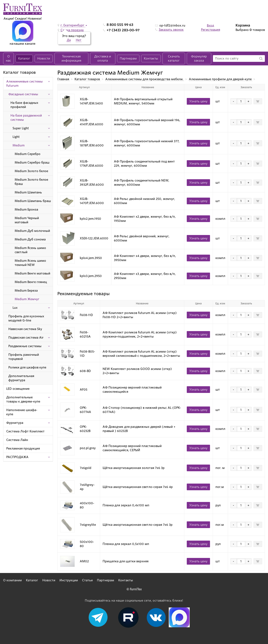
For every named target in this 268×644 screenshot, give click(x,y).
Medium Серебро (28, 154)
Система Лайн (17, 440)
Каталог (24, 58)
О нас (8, 58)
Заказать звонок (171, 30)
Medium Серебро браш (32, 163)
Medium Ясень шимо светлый (30, 250)
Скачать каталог (174, 58)
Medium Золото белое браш (31, 182)
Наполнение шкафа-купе (22, 412)
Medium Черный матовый (27, 220)
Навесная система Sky (25, 329)
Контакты (151, 58)
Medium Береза (26, 291)
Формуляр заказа (199, 58)
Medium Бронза (26, 210)
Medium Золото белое (31, 171)
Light (16, 137)
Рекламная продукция (23, 448)
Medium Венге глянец (31, 282)
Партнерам (128, 58)
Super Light (21, 128)
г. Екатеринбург (73, 25)
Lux (15, 308)
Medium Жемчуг (27, 299)
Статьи (87, 580)
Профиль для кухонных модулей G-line (26, 318)
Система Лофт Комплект (25, 431)
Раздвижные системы (25, 346)
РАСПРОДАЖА (17, 457)
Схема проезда (72, 30)
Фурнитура (15, 423)
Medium (19, 145)
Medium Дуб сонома (30, 239)
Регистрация (211, 30)
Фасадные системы (23, 94)
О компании (12, 580)
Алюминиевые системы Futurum (24, 84)
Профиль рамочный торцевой (24, 357)
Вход (210, 25)
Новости (44, 58)
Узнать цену (198, 101)
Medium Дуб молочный (32, 231)
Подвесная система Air (26, 338)
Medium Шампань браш (33, 201)
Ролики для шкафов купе (27, 367)
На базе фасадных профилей (24, 105)
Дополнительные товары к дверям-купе (23, 399)
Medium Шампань (28, 192)
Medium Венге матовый (32, 273)
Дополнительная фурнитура (21, 378)
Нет (79, 40)
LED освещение (18, 389)
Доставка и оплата (103, 58)
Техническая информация (71, 58)
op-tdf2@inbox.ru (172, 25)
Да (69, 40)
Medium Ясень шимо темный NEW (30, 263)
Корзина (243, 25)
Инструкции (69, 580)
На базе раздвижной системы (26, 118)
